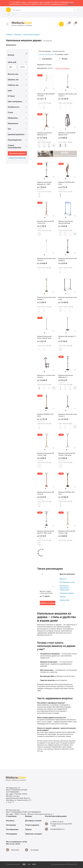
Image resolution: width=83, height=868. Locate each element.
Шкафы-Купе (65, 600)
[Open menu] (7, 24)
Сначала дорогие (58, 51)
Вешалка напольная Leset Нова (68, 298)
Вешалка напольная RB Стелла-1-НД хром (67, 454)
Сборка (28, 829)
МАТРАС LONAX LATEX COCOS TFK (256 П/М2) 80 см (46, 592)
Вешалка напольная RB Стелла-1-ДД (67, 532)
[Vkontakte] (13, 850)
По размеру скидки (61, 54)
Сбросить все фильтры (17, 158)
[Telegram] (32, 850)
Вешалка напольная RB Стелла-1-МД (46, 454)
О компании (11, 816)
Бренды (29, 816)
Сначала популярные (46, 54)
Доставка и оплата (33, 821)
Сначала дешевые (45, 51)
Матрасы (63, 579)
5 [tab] (49, 90)
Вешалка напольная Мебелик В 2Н (44, 134)
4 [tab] (48, 90)
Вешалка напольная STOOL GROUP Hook (44, 337)
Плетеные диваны (67, 593)
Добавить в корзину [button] (48, 603)
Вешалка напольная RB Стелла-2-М (46, 222)
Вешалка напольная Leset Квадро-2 (68, 259)
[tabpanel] (46, 81)
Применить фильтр (17, 153)
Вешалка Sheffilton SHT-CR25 (67, 183)
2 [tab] (45, 90)
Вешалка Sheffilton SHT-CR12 (67, 493)
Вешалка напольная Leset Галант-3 (68, 415)
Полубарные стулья (67, 582)
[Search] (8, 15)
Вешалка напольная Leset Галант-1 (68, 95)
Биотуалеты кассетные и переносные (64, 588)
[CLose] (13, 14)
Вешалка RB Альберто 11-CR (67, 337)
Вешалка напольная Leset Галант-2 (46, 259)
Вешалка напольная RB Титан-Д (46, 493)
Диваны (63, 596)
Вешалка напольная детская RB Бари (66, 222)
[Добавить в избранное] (53, 89)
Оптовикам (11, 825)
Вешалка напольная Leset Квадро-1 (46, 298)
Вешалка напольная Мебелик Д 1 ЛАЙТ (44, 183)
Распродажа (12, 834)
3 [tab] (46, 90)
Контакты (10, 821)
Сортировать (45, 59)
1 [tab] (44, 90)
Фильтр (63, 59)
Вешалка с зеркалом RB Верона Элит (67, 134)
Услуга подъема (32, 825)
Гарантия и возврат (34, 834)
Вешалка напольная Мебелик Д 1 (66, 376)
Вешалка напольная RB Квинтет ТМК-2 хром (46, 532)
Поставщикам (12, 829)
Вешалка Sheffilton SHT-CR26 (45, 415)
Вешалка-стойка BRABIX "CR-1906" (46, 95)
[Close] (27, 54)
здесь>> (71, 4)
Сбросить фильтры (63, 68)
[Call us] (8, 10)
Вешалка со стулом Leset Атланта (46, 376)
